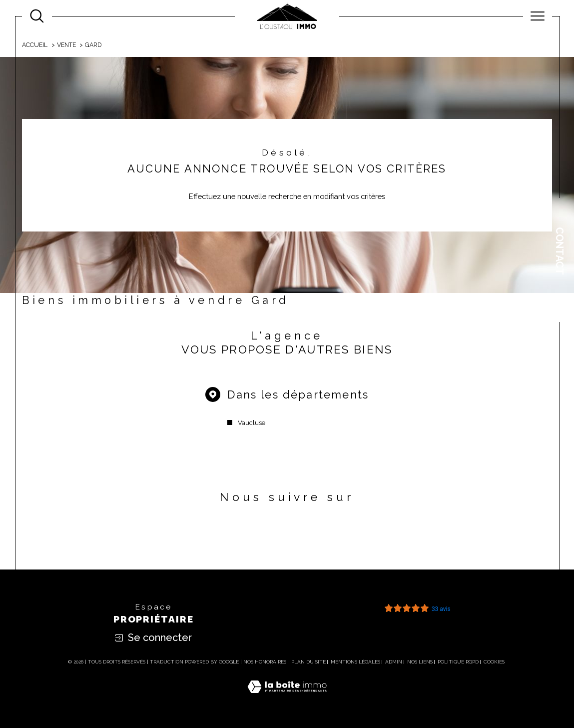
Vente (66, 45)
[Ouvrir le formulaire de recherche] (37, 16)
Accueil (35, 45)
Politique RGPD (458, 662)
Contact (560, 251)
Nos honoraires (265, 662)
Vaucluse (252, 423)
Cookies (494, 662)
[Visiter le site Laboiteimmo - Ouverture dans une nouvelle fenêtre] (287, 697)
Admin (394, 662)
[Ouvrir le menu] (538, 16)
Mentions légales (355, 662)
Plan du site (308, 662)
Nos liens (420, 662)
